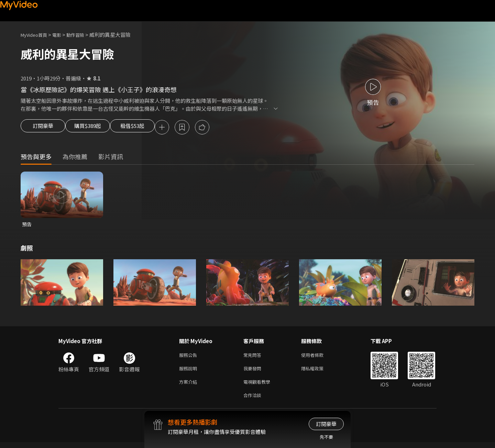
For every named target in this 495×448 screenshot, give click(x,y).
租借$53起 (149, 128)
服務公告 (189, 357)
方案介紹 (189, 386)
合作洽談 (254, 400)
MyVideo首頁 (36, 35)
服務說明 (189, 371)
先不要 (326, 437)
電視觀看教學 (259, 386)
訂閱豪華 (43, 128)
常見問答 (254, 357)
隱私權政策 (318, 371)
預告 (27, 225)
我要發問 (254, 371)
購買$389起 (96, 128)
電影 (62, 35)
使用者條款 (318, 357)
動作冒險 (83, 35)
